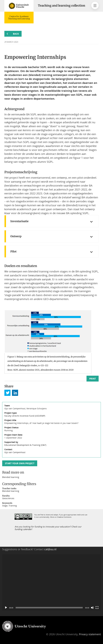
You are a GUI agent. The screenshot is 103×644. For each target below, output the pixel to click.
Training (13, 506)
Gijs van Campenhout (15, 452)
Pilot (13, 252)
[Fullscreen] (97, 608)
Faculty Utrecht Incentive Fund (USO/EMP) (25, 416)
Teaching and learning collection (62, 6)
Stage (5, 506)
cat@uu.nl (50, 549)
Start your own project (20, 463)
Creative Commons (64, 517)
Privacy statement (90, 634)
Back (16, 34)
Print (93, 379)
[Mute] (92, 608)
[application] (51, 582)
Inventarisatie (19, 221)
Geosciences (8, 498)
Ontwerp (16, 236)
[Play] (6, 608)
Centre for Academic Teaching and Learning (19, 18)
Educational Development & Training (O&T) (25, 445)
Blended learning (11, 477)
